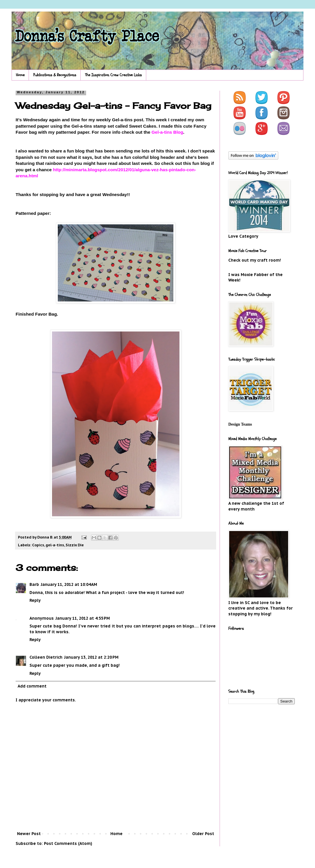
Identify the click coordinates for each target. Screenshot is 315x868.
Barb (34, 584)
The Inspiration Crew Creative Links (113, 75)
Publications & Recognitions (55, 75)
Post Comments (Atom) (68, 843)
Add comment (32, 686)
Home (20, 75)
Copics (38, 545)
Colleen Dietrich (46, 657)
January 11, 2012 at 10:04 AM (69, 584)
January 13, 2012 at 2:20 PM (91, 657)
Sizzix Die (75, 545)
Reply (35, 600)
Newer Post (29, 834)
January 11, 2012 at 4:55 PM (83, 618)
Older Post (203, 834)
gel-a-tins (55, 545)
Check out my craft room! (255, 260)
